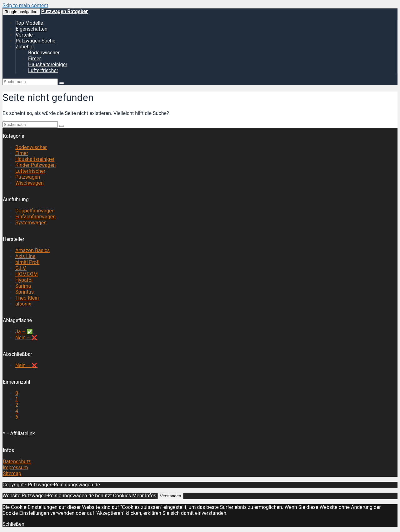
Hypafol (24, 280)
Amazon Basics (32, 250)
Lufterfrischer (43, 70)
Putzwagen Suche (35, 41)
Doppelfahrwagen (35, 211)
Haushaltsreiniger (48, 65)
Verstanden (170, 496)
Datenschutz (17, 462)
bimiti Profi (27, 262)
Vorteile (24, 35)
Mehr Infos (144, 496)
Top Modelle (29, 23)
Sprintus (25, 292)
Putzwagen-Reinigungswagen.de (64, 485)
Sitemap (12, 473)
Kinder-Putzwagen (35, 165)
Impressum (15, 467)
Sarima (23, 286)
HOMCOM (27, 274)
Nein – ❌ (26, 338)
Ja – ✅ (24, 332)
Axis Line (25, 256)
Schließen (13, 524)
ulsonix (23, 304)
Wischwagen (30, 183)
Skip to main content (25, 5)
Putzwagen (28, 177)
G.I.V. (21, 268)
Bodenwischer (44, 53)
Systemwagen (31, 223)
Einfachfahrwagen (35, 217)
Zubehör (25, 47)
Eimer (35, 59)
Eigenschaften (32, 29)
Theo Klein (27, 298)
